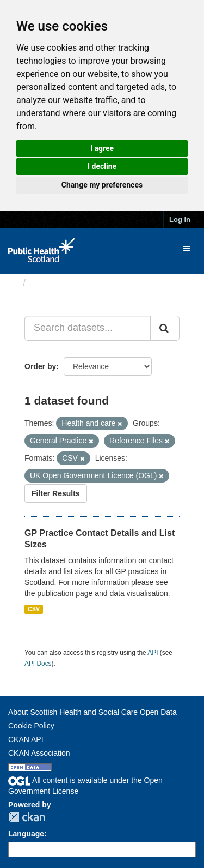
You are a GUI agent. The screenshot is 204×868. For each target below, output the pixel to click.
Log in (180, 219)
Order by (40, 366)
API (153, 653)
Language (26, 834)
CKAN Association (39, 753)
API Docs (38, 664)
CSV (34, 609)
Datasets (51, 283)
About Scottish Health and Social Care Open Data (92, 712)
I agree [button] (102, 148)
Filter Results (56, 493)
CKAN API (26, 739)
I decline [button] (102, 166)
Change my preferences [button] (102, 185)
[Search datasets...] (88, 328)
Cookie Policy (31, 726)
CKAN (27, 817)
